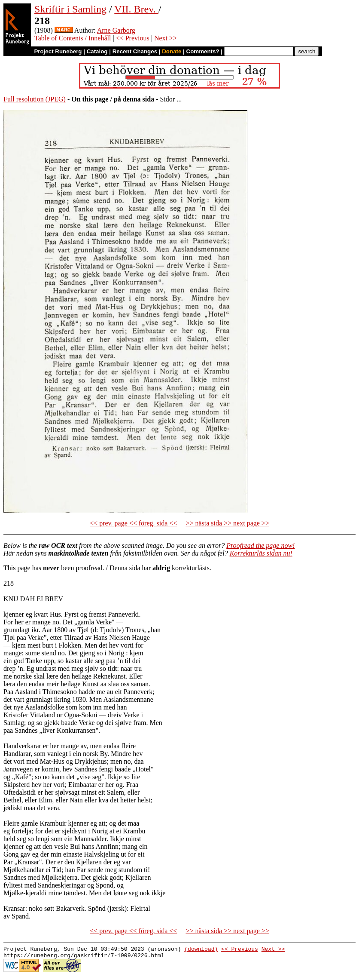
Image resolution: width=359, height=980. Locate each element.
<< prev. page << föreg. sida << (133, 523)
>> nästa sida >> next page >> (227, 523)
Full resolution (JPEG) (35, 99)
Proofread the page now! (260, 545)
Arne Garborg (116, 30)
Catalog (97, 51)
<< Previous (133, 38)
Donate (172, 51)
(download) (201, 950)
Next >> (166, 38)
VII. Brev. (136, 9)
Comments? (203, 51)
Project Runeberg (58, 51)
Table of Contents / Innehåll (73, 38)
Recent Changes (135, 51)
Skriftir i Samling (70, 9)
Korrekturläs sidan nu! (261, 553)
